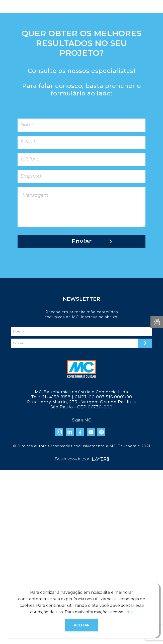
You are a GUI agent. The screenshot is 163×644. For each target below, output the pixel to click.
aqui (129, 612)
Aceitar (82, 625)
